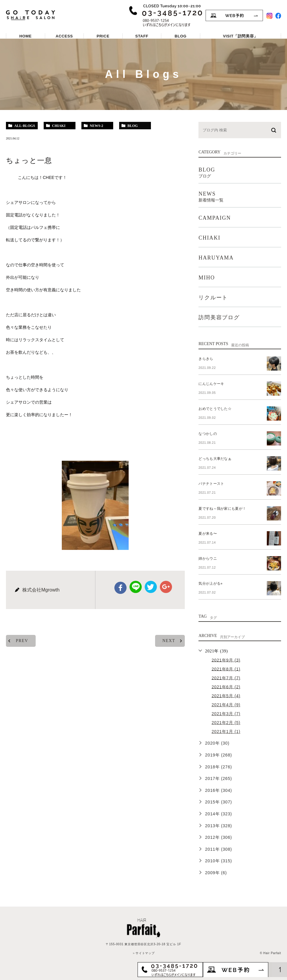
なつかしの (207, 434)
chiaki (59, 126)
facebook (121, 588)
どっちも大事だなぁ (213, 459)
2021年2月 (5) (226, 723)
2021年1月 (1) (226, 732)
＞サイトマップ (143, 953)
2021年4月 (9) (226, 705)
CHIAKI (209, 238)
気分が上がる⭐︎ (209, 583)
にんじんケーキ (210, 384)
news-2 (96, 126)
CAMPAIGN (215, 218)
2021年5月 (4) (226, 696)
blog (133, 126)
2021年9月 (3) (226, 660)
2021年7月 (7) (226, 678)
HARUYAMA (216, 258)
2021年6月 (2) (226, 687)
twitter (151, 587)
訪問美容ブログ (219, 317)
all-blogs (25, 126)
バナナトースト (210, 484)
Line (136, 587)
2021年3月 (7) (226, 714)
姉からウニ (207, 559)
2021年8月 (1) (226, 669)
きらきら (205, 359)
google (165, 587)
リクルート (213, 298)
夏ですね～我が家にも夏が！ (220, 509)
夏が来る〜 (207, 534)
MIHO (207, 278)
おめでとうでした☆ (213, 409)
